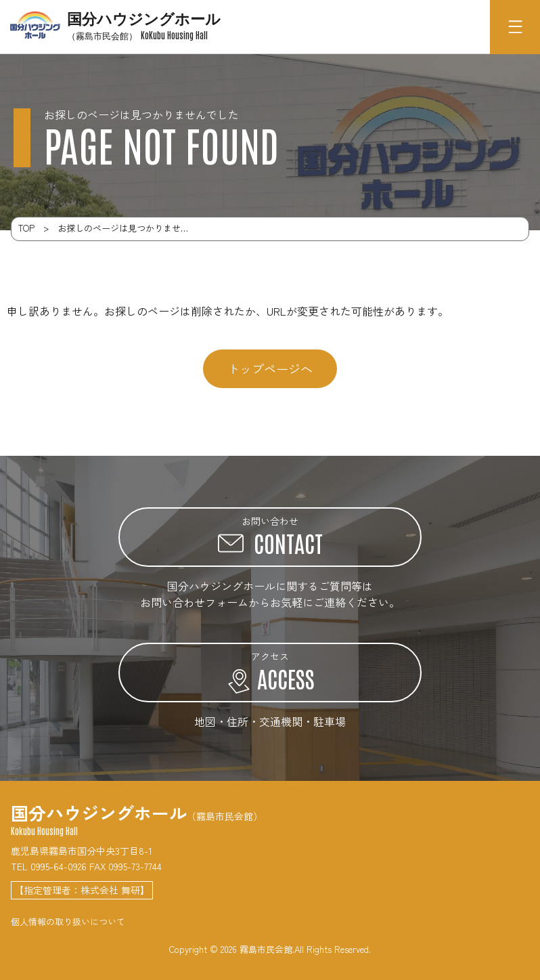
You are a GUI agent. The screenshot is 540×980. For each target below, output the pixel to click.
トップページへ (270, 368)
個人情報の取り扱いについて (68, 921)
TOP (26, 228)
